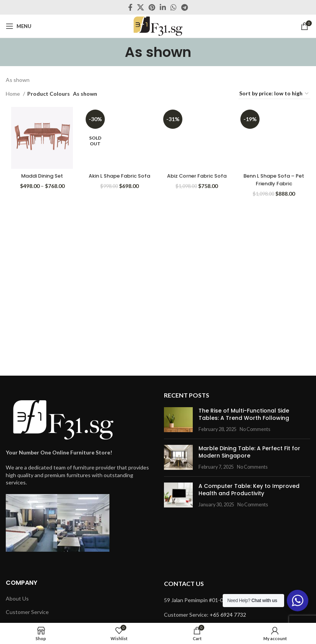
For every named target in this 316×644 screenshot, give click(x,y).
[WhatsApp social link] (174, 7)
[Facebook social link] (130, 7)
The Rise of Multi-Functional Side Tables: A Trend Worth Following (244, 414)
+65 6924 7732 (228, 615)
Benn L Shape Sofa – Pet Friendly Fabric (275, 178)
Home (13, 94)
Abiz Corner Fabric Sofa (197, 178)
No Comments (255, 429)
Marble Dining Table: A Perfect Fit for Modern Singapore (249, 452)
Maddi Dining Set (41, 174)
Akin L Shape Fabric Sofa (119, 178)
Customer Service (27, 612)
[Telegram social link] (184, 7)
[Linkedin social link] (163, 7)
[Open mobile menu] (19, 26)
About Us (17, 598)
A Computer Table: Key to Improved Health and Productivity (249, 490)
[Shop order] (274, 94)
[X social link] (141, 7)
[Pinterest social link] (152, 7)
